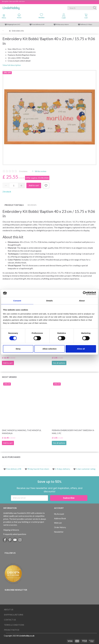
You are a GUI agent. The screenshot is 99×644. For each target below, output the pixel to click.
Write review (40, 171)
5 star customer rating (86, 469)
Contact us (10, 620)
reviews (23, 171)
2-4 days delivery (62, 469)
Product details (14, 205)
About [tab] (82, 301)
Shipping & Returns (11, 530)
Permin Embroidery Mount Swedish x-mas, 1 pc (73, 432)
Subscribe (69, 498)
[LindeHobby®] (11, 7)
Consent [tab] (17, 301)
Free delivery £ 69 (38, 24)
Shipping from (12, 24)
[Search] (95, 8)
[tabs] (86, 16)
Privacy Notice (12, 630)
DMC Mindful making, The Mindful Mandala (22, 432)
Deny (18, 349)
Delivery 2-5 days (86, 24)
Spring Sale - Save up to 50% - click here (13, 1)
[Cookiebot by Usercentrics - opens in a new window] (85, 293)
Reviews (32, 205)
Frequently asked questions (15, 534)
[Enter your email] (29, 498)
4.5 (19, 24)
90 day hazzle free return (38, 469)
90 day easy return (62, 24)
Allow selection (49, 349)
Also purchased (11, 457)
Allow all (81, 349)
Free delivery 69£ (14, 469)
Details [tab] (49, 301)
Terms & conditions (14, 625)
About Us (9, 610)
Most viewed (9, 377)
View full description (12, 65)
